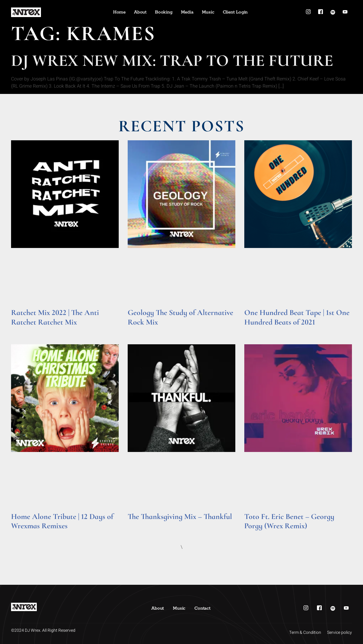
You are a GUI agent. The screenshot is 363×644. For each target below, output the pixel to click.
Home (119, 12)
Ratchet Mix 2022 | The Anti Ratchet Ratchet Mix (55, 317)
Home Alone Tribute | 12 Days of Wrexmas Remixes (62, 521)
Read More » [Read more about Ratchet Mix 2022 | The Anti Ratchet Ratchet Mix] (23, 330)
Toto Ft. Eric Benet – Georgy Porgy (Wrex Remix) (289, 521)
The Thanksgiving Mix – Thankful (180, 516)
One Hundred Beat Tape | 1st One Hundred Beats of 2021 (297, 317)
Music (208, 12)
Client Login (235, 12)
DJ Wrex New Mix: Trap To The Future (172, 61)
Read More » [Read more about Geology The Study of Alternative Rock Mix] (139, 330)
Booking (164, 12)
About (140, 12)
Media (187, 12)
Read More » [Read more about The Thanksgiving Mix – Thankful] (139, 525)
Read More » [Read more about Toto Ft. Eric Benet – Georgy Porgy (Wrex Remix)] (256, 534)
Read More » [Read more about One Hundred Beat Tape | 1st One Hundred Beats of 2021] (256, 330)
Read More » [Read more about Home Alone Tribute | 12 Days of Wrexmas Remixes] (23, 534)
